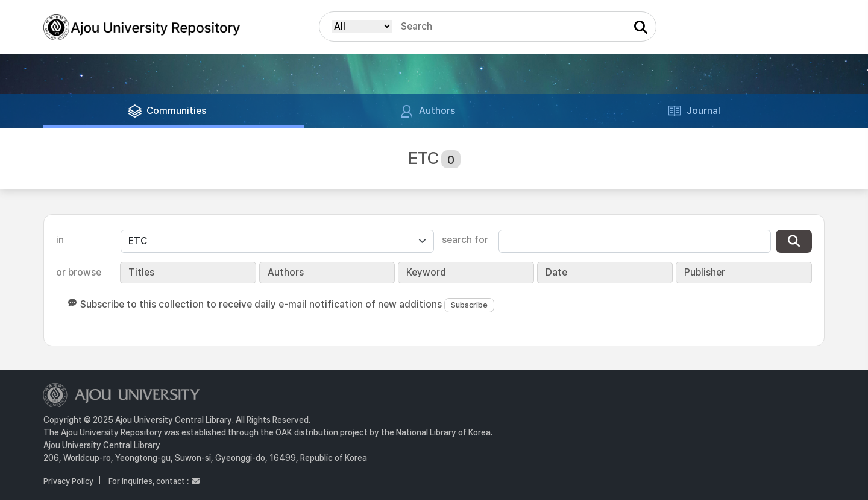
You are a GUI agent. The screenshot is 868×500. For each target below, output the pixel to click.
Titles (141, 272)
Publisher (705, 272)
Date (556, 272)
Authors (286, 272)
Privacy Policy (68, 481)
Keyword (426, 272)
